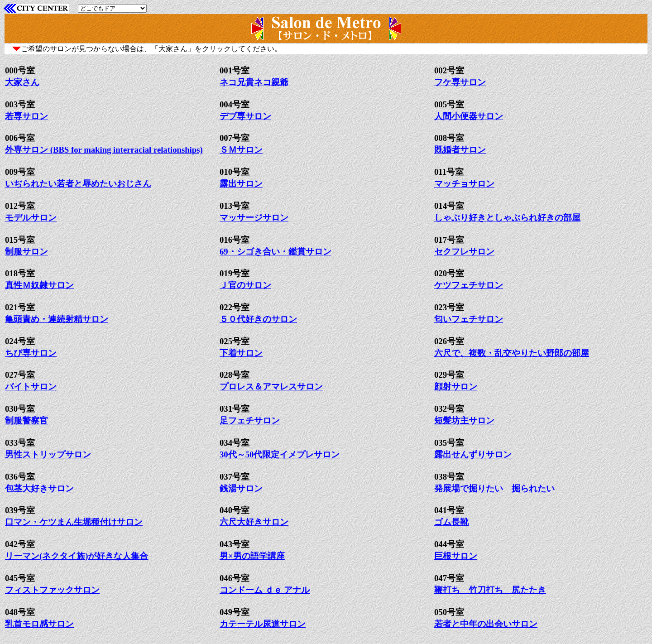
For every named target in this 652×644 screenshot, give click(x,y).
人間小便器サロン (469, 116)
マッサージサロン (254, 218)
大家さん (22, 82)
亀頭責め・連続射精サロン (57, 319)
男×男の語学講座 (252, 556)
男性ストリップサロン (48, 454)
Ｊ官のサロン (245, 285)
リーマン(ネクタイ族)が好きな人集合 (77, 556)
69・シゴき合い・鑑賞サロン (276, 252)
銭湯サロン (241, 488)
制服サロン (26, 252)
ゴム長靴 (451, 522)
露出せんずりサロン (473, 454)
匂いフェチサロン (469, 319)
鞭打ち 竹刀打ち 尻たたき (490, 590)
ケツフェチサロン (469, 285)
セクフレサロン (464, 252)
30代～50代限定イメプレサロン (280, 454)
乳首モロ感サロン (39, 624)
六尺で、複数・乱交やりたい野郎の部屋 (512, 353)
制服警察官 (26, 421)
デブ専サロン (245, 116)
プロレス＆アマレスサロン (271, 387)
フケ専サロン (460, 82)
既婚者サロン (460, 150)
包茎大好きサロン (39, 488)
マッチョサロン (464, 184)
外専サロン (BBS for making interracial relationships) (104, 150)
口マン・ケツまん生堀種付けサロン (74, 522)
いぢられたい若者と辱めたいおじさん (78, 184)
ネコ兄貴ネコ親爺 (254, 82)
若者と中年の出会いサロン (486, 624)
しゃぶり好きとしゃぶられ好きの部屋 (507, 218)
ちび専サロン (31, 353)
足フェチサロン (250, 421)
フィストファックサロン (52, 590)
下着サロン (241, 353)
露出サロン (241, 184)
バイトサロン (31, 387)
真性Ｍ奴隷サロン (39, 285)
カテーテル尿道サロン (263, 624)
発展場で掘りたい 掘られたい (494, 488)
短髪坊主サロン (464, 421)
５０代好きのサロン (258, 319)
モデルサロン (31, 218)
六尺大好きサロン (254, 522)
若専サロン (26, 116)
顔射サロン (456, 387)
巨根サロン (456, 556)
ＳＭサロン (241, 150)
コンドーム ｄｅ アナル (265, 590)
